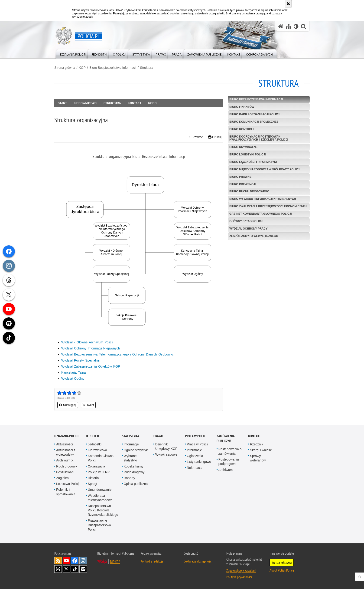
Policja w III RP (99, 472)
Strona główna (65, 68)
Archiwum (226, 470)
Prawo (158, 436)
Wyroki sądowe (166, 454)
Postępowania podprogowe (229, 462)
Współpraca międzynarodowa (100, 498)
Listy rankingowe (199, 462)
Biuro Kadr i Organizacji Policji (255, 114)
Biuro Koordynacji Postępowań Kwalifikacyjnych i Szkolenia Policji (259, 138)
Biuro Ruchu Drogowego (249, 191)
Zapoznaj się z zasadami (241, 570)
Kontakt (135, 103)
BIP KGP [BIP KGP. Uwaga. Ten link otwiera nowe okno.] (115, 562)
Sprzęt (92, 484)
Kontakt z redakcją (152, 561)
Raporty (129, 478)
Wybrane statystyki (130, 458)
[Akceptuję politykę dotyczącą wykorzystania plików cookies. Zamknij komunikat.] (288, 4)
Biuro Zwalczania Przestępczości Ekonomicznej (268, 206)
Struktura (147, 68)
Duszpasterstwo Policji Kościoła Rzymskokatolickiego (103, 510)
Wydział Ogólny (73, 378)
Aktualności (65, 444)
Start (62, 103)
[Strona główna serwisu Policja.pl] (281, 26)
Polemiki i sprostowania (66, 492)
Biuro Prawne (240, 177)
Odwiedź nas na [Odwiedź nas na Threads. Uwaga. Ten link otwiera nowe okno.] (58, 569)
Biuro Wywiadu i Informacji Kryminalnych (263, 199)
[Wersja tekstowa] (296, 26)
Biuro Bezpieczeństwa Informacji (113, 68)
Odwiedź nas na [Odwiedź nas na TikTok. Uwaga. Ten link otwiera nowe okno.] (75, 569)
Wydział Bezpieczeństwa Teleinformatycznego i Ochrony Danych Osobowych (118, 354)
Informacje (131, 444)
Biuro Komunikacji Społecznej (254, 122)
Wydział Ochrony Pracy (248, 229)
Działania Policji (67, 436)
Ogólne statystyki (136, 450)
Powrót (195, 137)
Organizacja (96, 466)
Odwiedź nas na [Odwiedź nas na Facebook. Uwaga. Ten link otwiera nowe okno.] (75, 561)
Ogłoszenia (195, 456)
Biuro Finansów (242, 107)
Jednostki (95, 444)
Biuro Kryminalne (244, 147)
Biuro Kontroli (242, 129)
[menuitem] (73, 54)
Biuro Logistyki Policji (248, 155)
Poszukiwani (65, 472)
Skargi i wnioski (261, 450)
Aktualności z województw (66, 452)
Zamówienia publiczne (226, 438)
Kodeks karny (134, 466)
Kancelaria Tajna (74, 372)
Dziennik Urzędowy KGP (166, 446)
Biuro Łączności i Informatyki (253, 162)
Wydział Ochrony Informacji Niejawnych (91, 348)
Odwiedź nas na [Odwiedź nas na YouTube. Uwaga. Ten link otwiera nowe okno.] (66, 561)
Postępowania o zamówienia (230, 451)
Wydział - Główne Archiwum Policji (87, 342)
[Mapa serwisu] (289, 26)
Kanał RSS (58, 561)
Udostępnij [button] (68, 405)
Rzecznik (257, 444)
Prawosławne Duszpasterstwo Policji (99, 525)
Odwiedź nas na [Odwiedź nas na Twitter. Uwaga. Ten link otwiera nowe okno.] (66, 569)
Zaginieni (63, 478)
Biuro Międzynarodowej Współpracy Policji (265, 169)
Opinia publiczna (136, 484)
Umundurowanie (100, 490)
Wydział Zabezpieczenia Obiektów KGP (91, 366)
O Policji (92, 436)
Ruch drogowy (67, 466)
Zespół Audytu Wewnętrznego (254, 236)
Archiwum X (65, 460)
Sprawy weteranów (258, 458)
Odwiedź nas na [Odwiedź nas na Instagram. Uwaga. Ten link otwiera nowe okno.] (83, 561)
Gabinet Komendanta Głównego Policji (261, 214)
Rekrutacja (195, 468)
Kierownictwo (85, 103)
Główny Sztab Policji (246, 221)
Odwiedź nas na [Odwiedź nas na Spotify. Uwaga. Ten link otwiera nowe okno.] (83, 569)
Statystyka (130, 436)
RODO (153, 103)
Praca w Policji (196, 436)
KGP (82, 68)
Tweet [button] (88, 405)
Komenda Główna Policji (101, 458)
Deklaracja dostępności (198, 561)
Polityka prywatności (239, 577)
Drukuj (215, 137)
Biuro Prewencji (242, 184)
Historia (93, 478)
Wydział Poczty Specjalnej (81, 360)
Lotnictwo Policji (68, 484)
